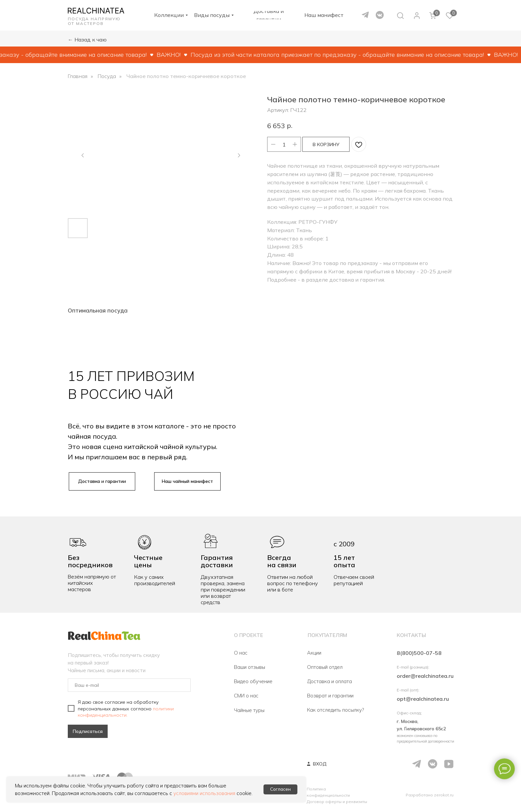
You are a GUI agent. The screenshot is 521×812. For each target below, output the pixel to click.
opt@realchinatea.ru (423, 699)
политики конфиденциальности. (126, 712)
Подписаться (88, 731)
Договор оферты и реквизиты (337, 802)
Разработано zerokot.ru (430, 795)
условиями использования (204, 793)
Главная (78, 76)
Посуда (107, 76)
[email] (129, 685)
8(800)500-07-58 (419, 653)
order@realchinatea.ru (425, 676)
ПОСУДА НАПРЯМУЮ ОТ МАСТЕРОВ (94, 21)
